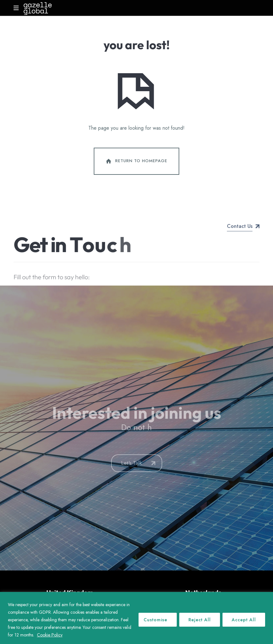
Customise (155, 620)
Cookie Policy (50, 635)
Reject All (200, 620)
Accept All (244, 620)
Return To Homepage (136, 161)
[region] (136, 618)
